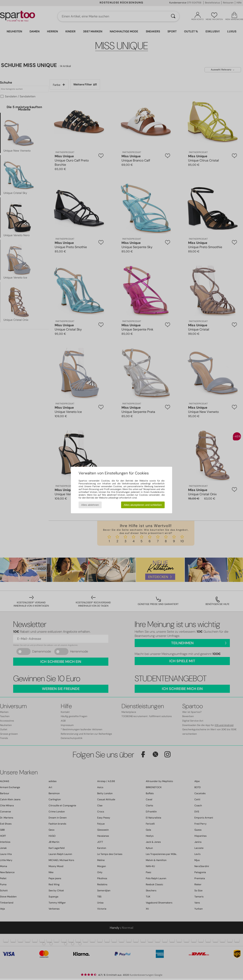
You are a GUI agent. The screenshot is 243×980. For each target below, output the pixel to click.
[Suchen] (173, 16)
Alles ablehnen (90, 505)
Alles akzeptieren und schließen (143, 505)
